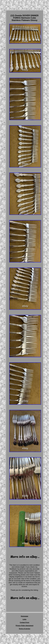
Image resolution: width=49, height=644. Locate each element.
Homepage (24, 616)
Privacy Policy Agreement (24, 626)
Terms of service (24, 629)
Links (24, 619)
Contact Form (25, 622)
